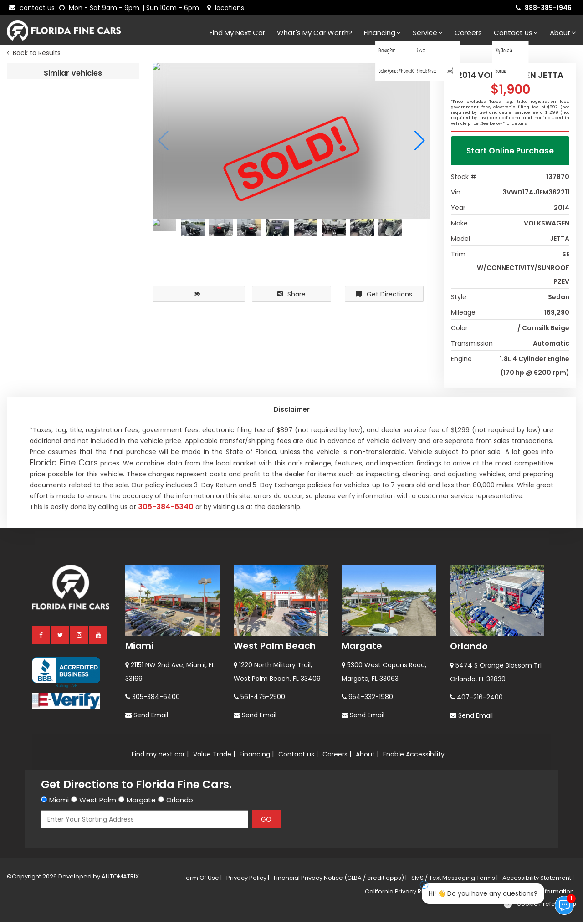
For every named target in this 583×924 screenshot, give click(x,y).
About (563, 33)
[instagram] (80, 637)
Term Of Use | (202, 880)
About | (367, 756)
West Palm (98, 802)
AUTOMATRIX (120, 879)
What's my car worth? (315, 33)
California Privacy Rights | (401, 894)
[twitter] (61, 637)
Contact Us (516, 33)
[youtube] (99, 637)
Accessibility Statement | (538, 880)
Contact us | (298, 756)
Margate (362, 648)
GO (266, 822)
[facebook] (41, 637)
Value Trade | (214, 756)
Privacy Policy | (248, 880)
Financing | (257, 756)
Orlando (469, 648)
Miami (139, 648)
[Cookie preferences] (540, 906)
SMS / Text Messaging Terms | (455, 880)
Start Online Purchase (510, 153)
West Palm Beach (275, 648)
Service (428, 33)
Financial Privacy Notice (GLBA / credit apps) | (340, 880)
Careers (468, 33)
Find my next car (237, 33)
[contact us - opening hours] (131, 8)
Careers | (337, 756)
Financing (382, 33)
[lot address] (226, 8)
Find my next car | (160, 756)
